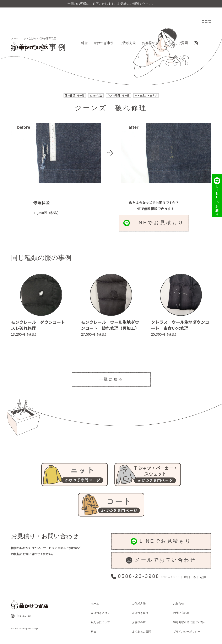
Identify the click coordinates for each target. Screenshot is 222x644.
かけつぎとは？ (100, 613)
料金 (84, 43)
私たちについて (100, 622)
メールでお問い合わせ (161, 560)
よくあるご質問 (176, 43)
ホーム (95, 604)
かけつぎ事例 (104, 43)
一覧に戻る (111, 379)
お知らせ (179, 604)
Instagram (22, 616)
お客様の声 (150, 43)
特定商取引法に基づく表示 (189, 622)
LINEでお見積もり (154, 223)
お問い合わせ (181, 613)
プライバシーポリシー (187, 632)
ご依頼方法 (128, 43)
